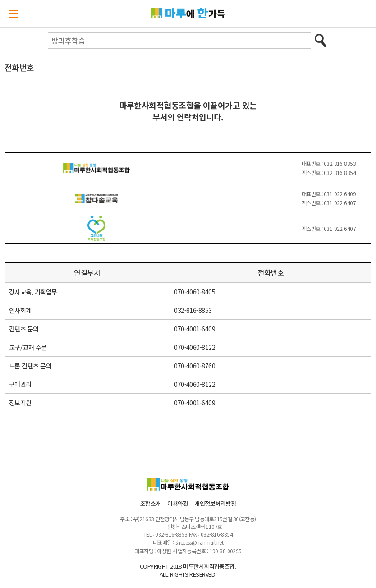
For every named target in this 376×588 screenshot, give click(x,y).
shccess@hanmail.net (199, 542)
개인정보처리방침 (215, 503)
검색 (320, 41)
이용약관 (178, 503)
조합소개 (151, 503)
